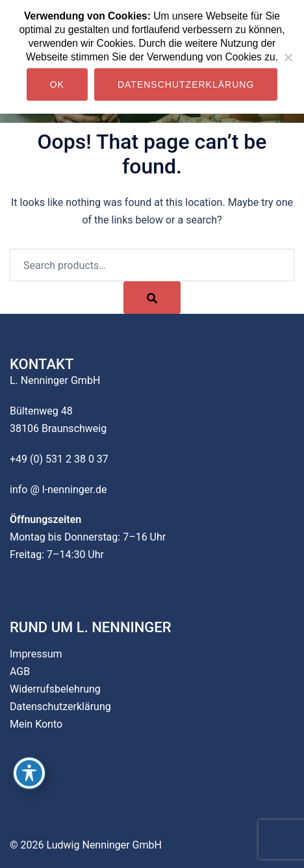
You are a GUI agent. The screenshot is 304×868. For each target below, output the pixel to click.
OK (57, 84)
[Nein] (288, 57)
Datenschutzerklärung (60, 707)
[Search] (152, 298)
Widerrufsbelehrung (55, 689)
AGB (20, 671)
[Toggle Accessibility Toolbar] (29, 773)
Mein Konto (36, 724)
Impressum (36, 654)
